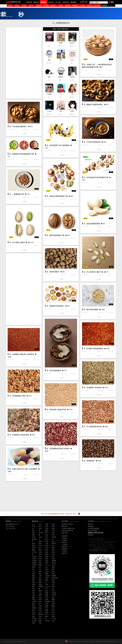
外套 (40, 602)
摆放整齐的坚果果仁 (57, 306)
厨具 (47, 591)
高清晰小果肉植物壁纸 (95, 349)
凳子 (53, 556)
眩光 (47, 539)
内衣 (53, 535)
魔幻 (47, 617)
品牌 (40, 541)
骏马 (34, 604)
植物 (53, 528)
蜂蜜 (40, 565)
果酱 (34, 599)
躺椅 (40, 582)
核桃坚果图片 (54, 272)
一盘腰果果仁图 (18, 194)
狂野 (34, 548)
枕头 (53, 597)
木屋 (40, 617)
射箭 (34, 574)
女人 (34, 524)
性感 (34, 537)
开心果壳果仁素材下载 (95, 272)
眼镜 (47, 580)
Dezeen (47, 586)
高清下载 (97, 5)
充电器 (54, 593)
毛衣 (40, 578)
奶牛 (34, 589)
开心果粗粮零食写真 (94, 427)
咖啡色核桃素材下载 (57, 235)
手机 (53, 554)
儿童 (40, 576)
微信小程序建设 (93, 531)
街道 (40, 552)
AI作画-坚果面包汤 (94, 142)
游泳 (40, 574)
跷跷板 (47, 602)
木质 (53, 610)
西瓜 (47, 563)
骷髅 (47, 593)
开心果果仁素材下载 (20, 243)
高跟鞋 (54, 561)
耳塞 (53, 580)
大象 (53, 541)
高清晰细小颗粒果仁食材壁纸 (23, 354)
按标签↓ (17, 5)
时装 (47, 524)
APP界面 (64, 545)
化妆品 (34, 556)
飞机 (40, 537)
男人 (40, 548)
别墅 (47, 561)
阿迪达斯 (55, 578)
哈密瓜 (34, 563)
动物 (53, 526)
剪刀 (40, 604)
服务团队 (91, 526)
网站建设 (73, 2)
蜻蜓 (53, 606)
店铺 (53, 617)
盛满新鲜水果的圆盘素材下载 (23, 154)
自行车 (41, 533)
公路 (47, 552)
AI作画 (61, 5)
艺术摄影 (46, 5)
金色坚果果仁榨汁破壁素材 (59, 145)
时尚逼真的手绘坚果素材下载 (97, 177)
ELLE (47, 565)
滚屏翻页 (105, 5)
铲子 (47, 589)
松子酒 (34, 621)
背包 (34, 593)
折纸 (53, 586)
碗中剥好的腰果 (92, 310)
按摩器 (34, 608)
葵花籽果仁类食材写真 (58, 410)
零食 (47, 604)
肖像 (53, 559)
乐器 (40, 606)
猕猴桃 (54, 576)
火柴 (47, 584)
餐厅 (34, 586)
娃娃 (34, 582)
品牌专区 (90, 5)
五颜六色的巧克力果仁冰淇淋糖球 (25, 469)
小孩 (53, 531)
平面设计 (39, 5)
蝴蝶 (53, 599)
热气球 (54, 595)
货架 (40, 571)
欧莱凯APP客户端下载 (96, 533)
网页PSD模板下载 (67, 531)
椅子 (47, 533)
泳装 (53, 591)
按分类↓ (10, 5)
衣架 (34, 612)
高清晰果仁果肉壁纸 (94, 388)
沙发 (47, 535)
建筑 (47, 531)
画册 (47, 559)
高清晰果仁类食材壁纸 (21, 435)
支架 (47, 597)
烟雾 (47, 606)
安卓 (40, 597)
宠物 (53, 582)
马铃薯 (34, 565)
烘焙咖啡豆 (91, 461)
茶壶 (53, 602)
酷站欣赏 (36, 2)
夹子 (53, 621)
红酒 (40, 559)
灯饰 (40, 610)
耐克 (47, 578)
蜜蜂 (47, 574)
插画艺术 (68, 5)
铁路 (53, 571)
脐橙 (34, 578)
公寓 (34, 571)
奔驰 (53, 567)
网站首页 (29, 2)
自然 (47, 541)
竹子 (40, 569)
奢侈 (47, 556)
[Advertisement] (24, 63)
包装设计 (53, 5)
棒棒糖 (41, 586)
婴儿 (34, 533)
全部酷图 (65, 536)
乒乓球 (54, 619)
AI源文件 (51, 2)
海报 (34, 584)
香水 (34, 569)
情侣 (53, 574)
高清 (47, 546)
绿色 (47, 528)
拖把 (40, 608)
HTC (40, 567)
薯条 (34, 597)
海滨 (47, 569)
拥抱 (34, 576)
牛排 (53, 612)
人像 (47, 544)
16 (85, 3)
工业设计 (82, 5)
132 (82, 2)
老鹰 (40, 595)
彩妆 (40, 526)
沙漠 (34, 595)
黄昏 (34, 591)
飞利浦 (47, 576)
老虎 (53, 524)
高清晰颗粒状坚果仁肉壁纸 (59, 449)
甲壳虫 (47, 621)
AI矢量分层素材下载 (68, 528)
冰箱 (53, 552)
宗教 (53, 548)
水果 (34, 526)
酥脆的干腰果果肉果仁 (95, 105)
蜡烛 (40, 591)
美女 (34, 531)
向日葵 (34, 552)
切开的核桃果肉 (55, 371)
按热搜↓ (24, 5)
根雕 (47, 595)
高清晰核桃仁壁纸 (19, 396)
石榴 (47, 610)
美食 (34, 544)
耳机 (53, 533)
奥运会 (54, 563)
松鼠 (40, 563)
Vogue (54, 565)
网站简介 (91, 524)
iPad (46, 567)
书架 (40, 623)
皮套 (34, 610)
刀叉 (40, 593)
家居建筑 (75, 5)
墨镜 (47, 599)
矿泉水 (34, 559)
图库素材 (44, 2)
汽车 (40, 524)
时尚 (40, 556)
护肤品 (34, 602)
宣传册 (54, 537)
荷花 (34, 617)
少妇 (47, 548)
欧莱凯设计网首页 (67, 524)
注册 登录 (112, 5)
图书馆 (41, 614)
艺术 (40, 546)
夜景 (53, 569)
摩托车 (54, 544)
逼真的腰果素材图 (93, 224)
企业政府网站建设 (94, 528)
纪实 (40, 561)
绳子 (47, 608)
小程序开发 (66, 2)
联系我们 (91, 535)
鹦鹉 (34, 550)
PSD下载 (58, 2)
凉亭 (47, 571)
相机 (34, 535)
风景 (47, 526)
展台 (53, 614)
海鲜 (47, 612)
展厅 (47, 614)
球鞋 (34, 580)
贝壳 (40, 612)
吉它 (53, 608)
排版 (40, 584)
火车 (53, 584)
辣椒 (40, 621)
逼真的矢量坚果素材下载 (59, 196)
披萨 (40, 544)
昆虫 (40, 528)
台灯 (53, 589)
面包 (53, 550)
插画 (34, 546)
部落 (34, 567)
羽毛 (40, 619)
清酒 (53, 604)
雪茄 (34, 623)
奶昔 (40, 599)
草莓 (40, 580)
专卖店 (34, 619)
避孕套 (34, 539)
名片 (47, 537)
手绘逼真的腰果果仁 (20, 127)
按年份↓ (31, 5)
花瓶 (34, 606)
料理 (34, 614)
